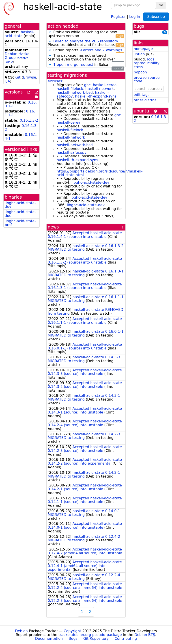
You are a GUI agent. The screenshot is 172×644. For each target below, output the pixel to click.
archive (23, 58)
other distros (145, 100)
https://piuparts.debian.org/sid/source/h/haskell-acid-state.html (100, 173)
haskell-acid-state (20, 34)
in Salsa (86, 65)
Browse (30, 77)
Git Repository (96, 639)
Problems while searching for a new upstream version (86, 34)
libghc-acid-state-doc (20, 214)
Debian (21, 631)
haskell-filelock (70, 89)
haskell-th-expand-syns (96, 96)
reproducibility (147, 63)
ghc (87, 85)
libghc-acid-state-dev (20, 205)
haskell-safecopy (72, 153)
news (53, 227)
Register (118, 16)
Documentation (49, 639)
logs (151, 59)
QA (7, 81)
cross (138, 67)
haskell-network (99, 89)
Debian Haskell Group (18, 56)
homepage (143, 49)
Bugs (73, 639)
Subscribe (156, 17)
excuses (55, 81)
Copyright (72, 631)
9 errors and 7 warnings (101, 50)
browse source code (147, 79)
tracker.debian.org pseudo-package (90, 635)
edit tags (142, 95)
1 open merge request (73, 65)
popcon (140, 72)
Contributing (126, 639)
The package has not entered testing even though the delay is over (86, 58)
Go (161, 5)
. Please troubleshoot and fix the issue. (86, 43)
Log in (135, 16)
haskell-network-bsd (75, 92)
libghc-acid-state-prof (20, 223)
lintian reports (86, 50)
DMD (9, 62)
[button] (50, 32)
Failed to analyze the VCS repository (85, 41)
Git (18, 77)
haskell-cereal (105, 85)
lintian (139, 54)
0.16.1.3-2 (29, 120)
